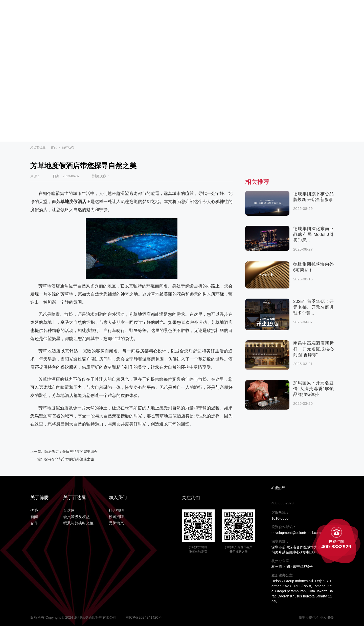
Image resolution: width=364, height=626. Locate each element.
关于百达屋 (156, 11)
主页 (129, 11)
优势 (218, 11)
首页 (54, 147)
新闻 (238, 11)
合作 (258, 11)
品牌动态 (68, 147)
